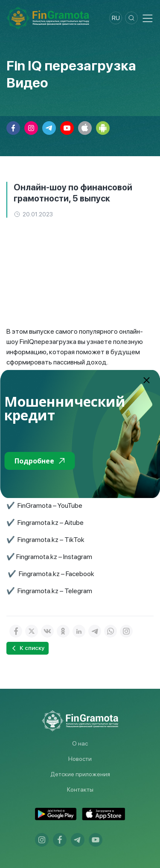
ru (116, 18)
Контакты (80, 789)
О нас (80, 743)
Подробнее (39, 461)
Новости (80, 759)
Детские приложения (80, 774)
